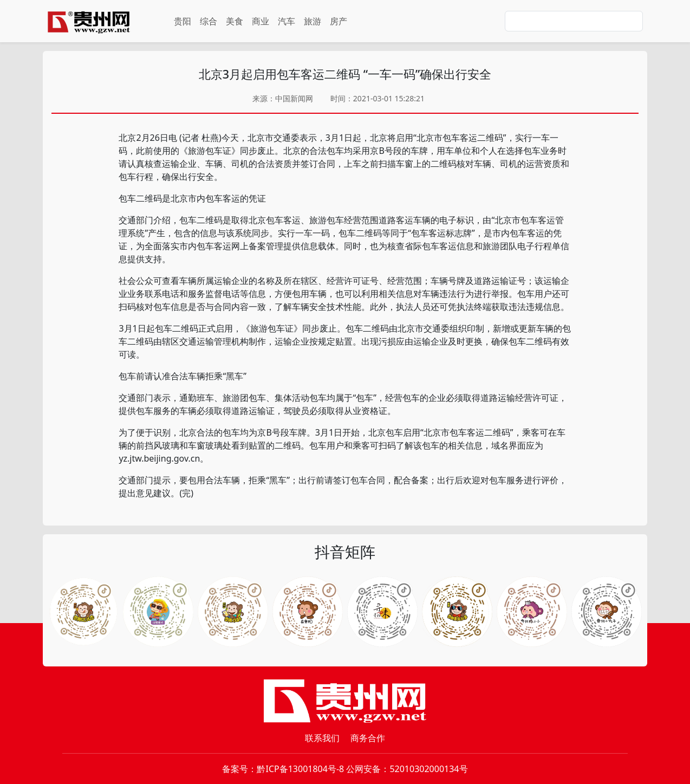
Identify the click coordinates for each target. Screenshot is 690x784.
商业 (261, 21)
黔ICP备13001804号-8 (300, 769)
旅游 (313, 21)
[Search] (574, 21)
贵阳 (183, 21)
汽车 (287, 21)
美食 (235, 21)
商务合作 (368, 738)
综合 (209, 21)
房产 (339, 21)
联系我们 (322, 738)
